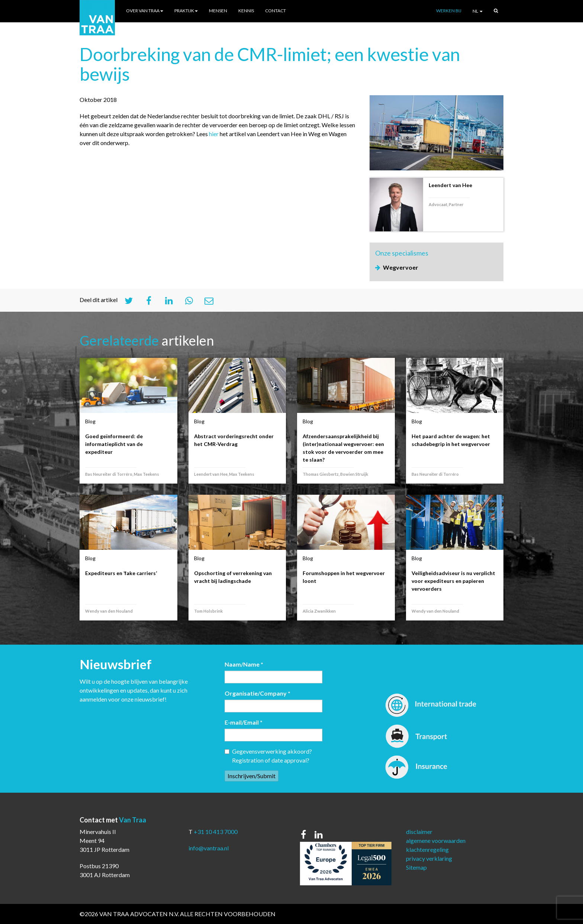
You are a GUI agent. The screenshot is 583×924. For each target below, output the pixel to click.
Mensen (218, 11)
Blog (90, 421)
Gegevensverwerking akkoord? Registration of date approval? (268, 756)
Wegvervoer (401, 267)
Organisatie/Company (257, 693)
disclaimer (419, 832)
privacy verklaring (429, 858)
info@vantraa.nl (209, 848)
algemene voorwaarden (436, 840)
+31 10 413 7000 (216, 832)
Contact (276, 11)
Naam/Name (244, 664)
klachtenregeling (427, 849)
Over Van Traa (145, 11)
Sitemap (416, 867)
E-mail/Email (244, 722)
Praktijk (186, 11)
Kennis (246, 11)
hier (214, 134)
